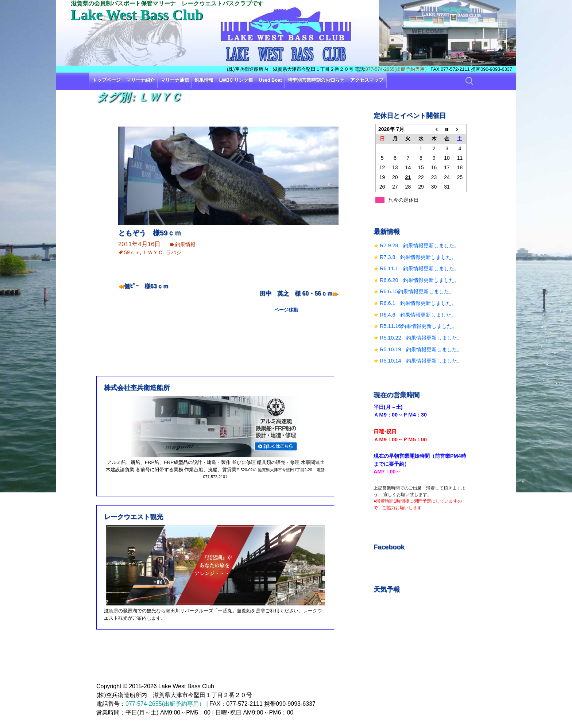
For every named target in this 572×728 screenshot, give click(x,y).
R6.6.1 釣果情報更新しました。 (418, 303)
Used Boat (270, 80)
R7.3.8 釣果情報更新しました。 (418, 257)
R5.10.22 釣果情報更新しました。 (421, 338)
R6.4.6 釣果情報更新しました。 (418, 315)
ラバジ (174, 252)
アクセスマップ (367, 80)
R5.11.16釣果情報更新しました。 (418, 326)
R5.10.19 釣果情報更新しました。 (421, 349)
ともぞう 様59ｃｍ (150, 233)
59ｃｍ (132, 252)
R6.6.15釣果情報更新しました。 (417, 291)
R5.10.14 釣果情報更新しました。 (421, 361)
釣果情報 (204, 80)
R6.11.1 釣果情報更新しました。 (420, 268)
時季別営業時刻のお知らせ (316, 80)
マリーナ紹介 (140, 80)
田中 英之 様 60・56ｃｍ (296, 293)
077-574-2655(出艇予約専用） (397, 69)
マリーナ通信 (175, 80)
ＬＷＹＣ (153, 252)
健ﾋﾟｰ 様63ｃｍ (146, 286)
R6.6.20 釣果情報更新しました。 (420, 280)
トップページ (107, 80)
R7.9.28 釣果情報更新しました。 (420, 245)
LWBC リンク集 (236, 80)
